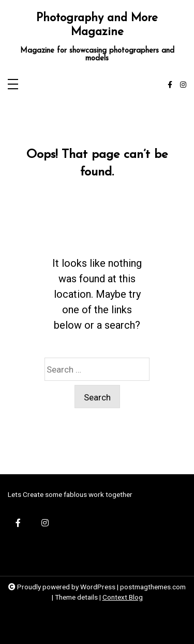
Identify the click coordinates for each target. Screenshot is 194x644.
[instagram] (183, 85)
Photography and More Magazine (97, 25)
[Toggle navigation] (13, 85)
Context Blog (123, 597)
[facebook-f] (170, 85)
